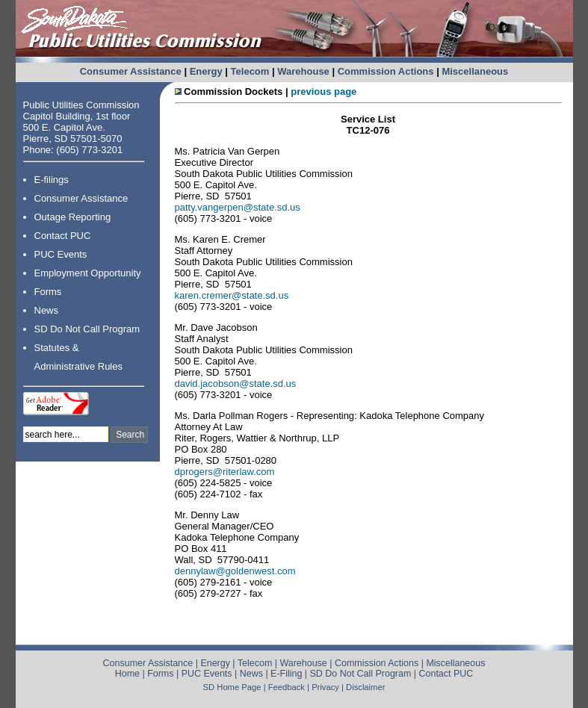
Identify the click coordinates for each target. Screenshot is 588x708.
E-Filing (286, 674)
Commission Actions (386, 71)
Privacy (325, 687)
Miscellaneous (475, 71)
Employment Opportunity (88, 273)
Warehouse (303, 71)
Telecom (250, 71)
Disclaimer (365, 687)
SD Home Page (232, 687)
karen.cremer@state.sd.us (232, 295)
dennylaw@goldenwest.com (235, 571)
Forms (48, 292)
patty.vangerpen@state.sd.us (238, 207)
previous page (324, 91)
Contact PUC (63, 236)
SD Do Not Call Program (87, 329)
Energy (206, 71)
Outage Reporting (73, 217)
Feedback (287, 687)
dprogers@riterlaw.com (225, 472)
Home (127, 674)
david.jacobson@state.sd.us (236, 383)
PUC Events (61, 254)
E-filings (52, 180)
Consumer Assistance (131, 71)
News (47, 310)
